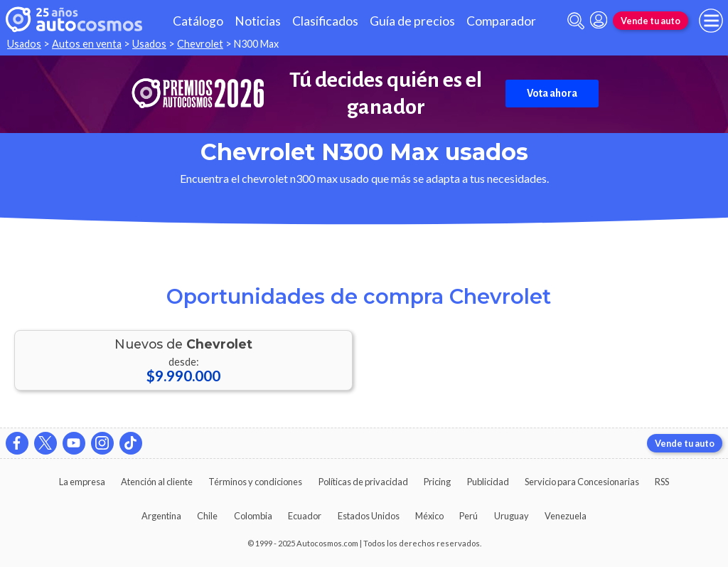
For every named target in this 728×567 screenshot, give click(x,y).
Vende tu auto (651, 21)
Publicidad (488, 482)
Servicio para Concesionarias (582, 482)
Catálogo (198, 21)
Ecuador (305, 516)
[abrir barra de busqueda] (576, 21)
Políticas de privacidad (363, 482)
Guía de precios (412, 21)
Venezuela (566, 516)
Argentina (161, 516)
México (429, 516)
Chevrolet (200, 44)
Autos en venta (87, 44)
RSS (662, 482)
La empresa (82, 482)
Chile (207, 516)
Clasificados (325, 21)
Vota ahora (552, 93)
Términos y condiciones (255, 482)
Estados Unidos (369, 516)
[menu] (711, 21)
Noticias (258, 21)
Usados (24, 44)
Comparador (501, 21)
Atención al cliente (157, 482)
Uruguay (512, 516)
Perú (469, 516)
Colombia (253, 516)
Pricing (437, 482)
